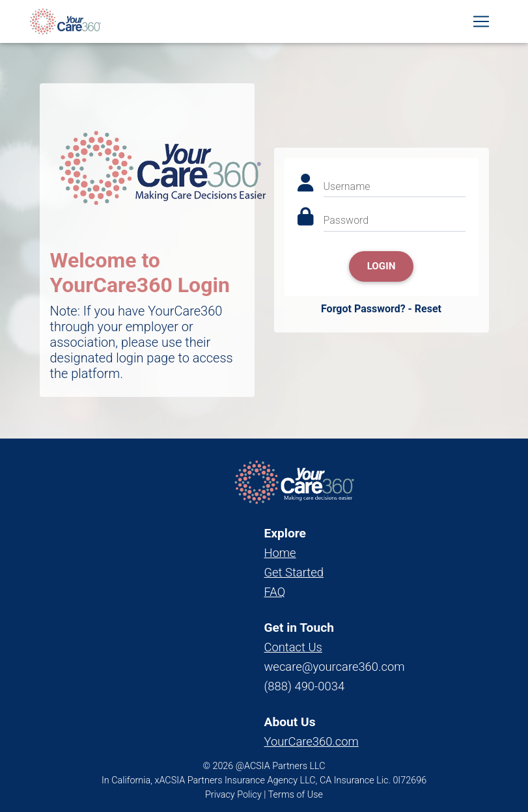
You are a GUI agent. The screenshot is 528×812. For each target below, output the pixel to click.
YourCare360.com (312, 741)
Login (382, 266)
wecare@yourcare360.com (335, 667)
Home (280, 553)
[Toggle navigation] (481, 24)
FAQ (275, 592)
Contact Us (293, 647)
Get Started (294, 572)
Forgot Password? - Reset (381, 309)
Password (346, 220)
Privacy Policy (233, 795)
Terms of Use (296, 795)
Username (347, 186)
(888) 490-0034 (305, 686)
